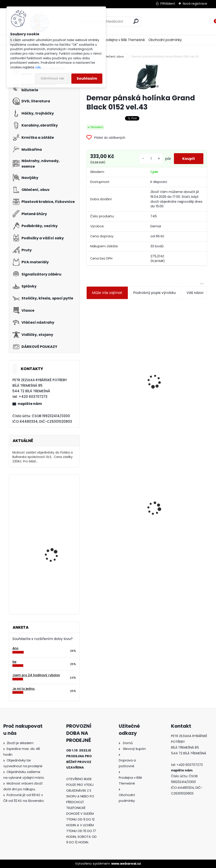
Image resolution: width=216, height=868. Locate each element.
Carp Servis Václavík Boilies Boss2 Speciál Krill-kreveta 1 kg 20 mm (57, 587)
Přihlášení (168, 4)
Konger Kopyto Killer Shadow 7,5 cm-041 (177, 506)
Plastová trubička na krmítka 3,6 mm (177, 360)
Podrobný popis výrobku (154, 296)
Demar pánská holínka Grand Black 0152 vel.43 (115, 504)
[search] (136, 21)
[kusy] (150, 160)
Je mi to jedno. (24, 689)
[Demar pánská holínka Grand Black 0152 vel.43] (147, 77)
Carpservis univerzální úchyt (55, 497)
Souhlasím (87, 78)
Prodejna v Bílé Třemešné (124, 40)
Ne (14, 662)
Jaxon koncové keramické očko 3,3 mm (112, 359)
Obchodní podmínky (165, 40)
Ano (15, 648)
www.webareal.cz (126, 864)
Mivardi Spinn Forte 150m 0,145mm (57, 540)
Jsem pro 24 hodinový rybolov (36, 675)
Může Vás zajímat (107, 296)
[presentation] (88, 374)
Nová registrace (195, 4)
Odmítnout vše (52, 78)
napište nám (30, 404)
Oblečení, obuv (113, 56)
